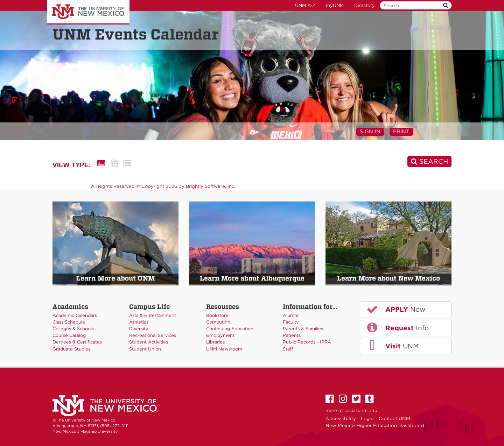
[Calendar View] (114, 164)
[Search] (429, 161)
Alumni (290, 315)
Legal (367, 418)
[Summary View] (101, 164)
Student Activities (149, 342)
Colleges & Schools (73, 329)
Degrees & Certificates (77, 342)
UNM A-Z (305, 5)
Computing (218, 322)
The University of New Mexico (88, 12)
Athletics (139, 322)
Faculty (291, 322)
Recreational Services (153, 335)
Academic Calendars (75, 315)
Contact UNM (394, 418)
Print (401, 132)
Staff (288, 349)
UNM (392, 346)
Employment (220, 335)
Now (395, 309)
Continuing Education (230, 329)
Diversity (139, 329)
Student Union (145, 349)
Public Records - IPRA (307, 342)
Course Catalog (69, 335)
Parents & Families (303, 329)
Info (397, 327)
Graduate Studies (71, 349)
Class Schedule (69, 322)
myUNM (335, 5)
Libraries (215, 342)
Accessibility (341, 418)
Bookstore (217, 315)
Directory (365, 5)
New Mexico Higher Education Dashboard (375, 425)
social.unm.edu (361, 410)
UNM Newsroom (224, 349)
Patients (292, 335)
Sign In (370, 132)
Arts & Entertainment (153, 315)
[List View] (127, 164)
